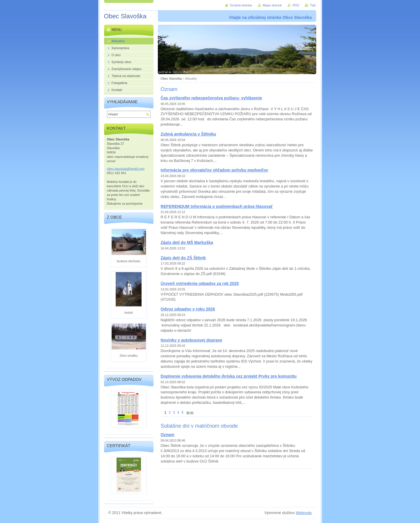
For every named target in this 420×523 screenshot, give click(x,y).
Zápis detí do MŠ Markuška (187, 242)
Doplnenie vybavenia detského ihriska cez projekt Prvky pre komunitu (229, 376)
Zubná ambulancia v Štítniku (188, 134)
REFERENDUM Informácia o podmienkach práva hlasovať (217, 206)
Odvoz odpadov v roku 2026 (188, 309)
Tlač (313, 5)
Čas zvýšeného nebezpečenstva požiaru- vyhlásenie (211, 98)
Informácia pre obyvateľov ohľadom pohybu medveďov (215, 170)
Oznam (168, 435)
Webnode (304, 513)
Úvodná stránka (241, 5)
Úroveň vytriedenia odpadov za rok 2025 (200, 283)
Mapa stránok (272, 5)
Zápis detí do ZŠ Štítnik (183, 258)
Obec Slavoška (171, 78)
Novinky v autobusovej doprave (192, 340)
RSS (296, 5)
